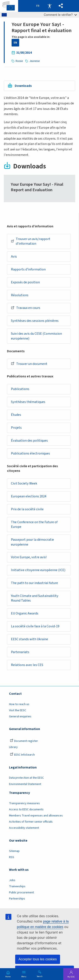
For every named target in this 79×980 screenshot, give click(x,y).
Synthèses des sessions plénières (35, 321)
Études (16, 415)
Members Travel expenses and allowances (36, 816)
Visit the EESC (18, 711)
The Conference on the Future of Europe (34, 525)
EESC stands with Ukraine (29, 640)
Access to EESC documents (26, 810)
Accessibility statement (24, 828)
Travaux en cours (26, 308)
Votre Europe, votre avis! (29, 558)
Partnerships (17, 899)
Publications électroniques (30, 454)
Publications (20, 389)
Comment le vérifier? (60, 15)
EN (15, 43)
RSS (12, 858)
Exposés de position (25, 282)
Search (40, 976)
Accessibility (50, 6)
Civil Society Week (24, 484)
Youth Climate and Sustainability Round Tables (35, 599)
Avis (14, 257)
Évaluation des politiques (29, 441)
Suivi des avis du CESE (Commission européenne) (36, 336)
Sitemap (14, 852)
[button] (61, 6)
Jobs (12, 881)
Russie (19, 61)
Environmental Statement (25, 785)
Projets (16, 428)
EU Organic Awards (25, 614)
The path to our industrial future (34, 583)
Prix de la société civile (27, 510)
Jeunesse (35, 61)
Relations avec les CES (27, 666)
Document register (24, 742)
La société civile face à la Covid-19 (35, 627)
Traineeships (17, 887)
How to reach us (19, 705)
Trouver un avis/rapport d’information (31, 241)
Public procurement (21, 893)
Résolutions (20, 295)
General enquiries (20, 717)
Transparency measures (24, 804)
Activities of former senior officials (31, 822)
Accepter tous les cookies (38, 959)
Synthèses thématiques (28, 402)
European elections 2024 (29, 497)
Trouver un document (29, 364)
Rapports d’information (28, 269)
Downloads (23, 86)
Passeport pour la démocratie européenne (32, 543)
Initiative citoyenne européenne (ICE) (38, 571)
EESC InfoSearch (22, 755)
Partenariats (20, 653)
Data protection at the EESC (26, 778)
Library (13, 748)
